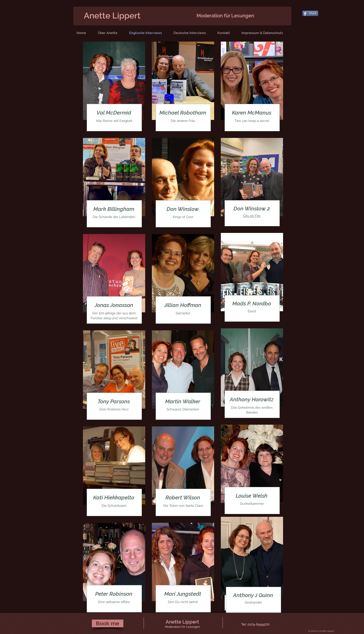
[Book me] (108, 623)
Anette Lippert (112, 16)
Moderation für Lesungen (225, 16)
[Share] (310, 13)
